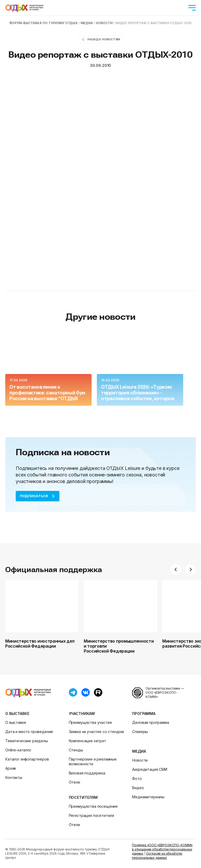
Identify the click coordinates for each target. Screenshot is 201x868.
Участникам (82, 714)
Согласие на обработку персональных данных (157, 856)
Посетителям (83, 797)
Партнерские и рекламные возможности (93, 761)
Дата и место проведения (29, 732)
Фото (137, 779)
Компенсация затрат (87, 741)
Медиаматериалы (148, 797)
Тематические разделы (27, 741)
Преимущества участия (90, 722)
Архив (11, 768)
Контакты (14, 777)
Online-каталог (18, 750)
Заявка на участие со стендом (96, 732)
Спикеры (140, 732)
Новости (140, 760)
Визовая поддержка (87, 773)
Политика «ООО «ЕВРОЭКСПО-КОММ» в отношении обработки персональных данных (162, 849)
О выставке (17, 714)
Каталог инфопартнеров (27, 759)
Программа (144, 714)
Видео (138, 788)
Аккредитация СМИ (150, 769)
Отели (74, 782)
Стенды (76, 750)
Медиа (139, 751)
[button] (176, 569)
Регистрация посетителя (91, 815)
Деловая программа (150, 722)
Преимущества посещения (93, 806)
